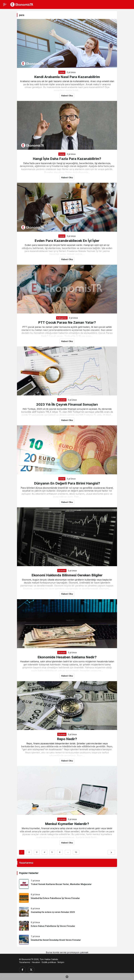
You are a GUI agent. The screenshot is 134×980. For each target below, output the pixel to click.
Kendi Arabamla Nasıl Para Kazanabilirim (67, 77)
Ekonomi (62, 400)
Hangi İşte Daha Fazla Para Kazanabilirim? (67, 159)
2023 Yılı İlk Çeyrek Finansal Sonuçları (67, 404)
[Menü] (5, 4)
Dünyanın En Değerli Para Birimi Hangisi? (67, 483)
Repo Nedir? (67, 739)
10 (76, 852)
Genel (62, 72)
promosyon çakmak (78, 952)
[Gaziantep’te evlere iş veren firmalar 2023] (67, 912)
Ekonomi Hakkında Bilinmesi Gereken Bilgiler (67, 575)
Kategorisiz (62, 318)
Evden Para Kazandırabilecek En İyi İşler (67, 241)
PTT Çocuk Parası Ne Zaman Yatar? (67, 322)
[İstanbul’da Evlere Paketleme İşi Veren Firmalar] (67, 898)
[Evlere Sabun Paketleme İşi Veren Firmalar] (67, 926)
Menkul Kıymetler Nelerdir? (67, 824)
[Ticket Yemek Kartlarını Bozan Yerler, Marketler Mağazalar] (67, 884)
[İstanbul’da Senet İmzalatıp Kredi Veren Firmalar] (67, 940)
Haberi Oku (67, 96)
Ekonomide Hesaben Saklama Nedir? (67, 657)
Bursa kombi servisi (56, 952)
